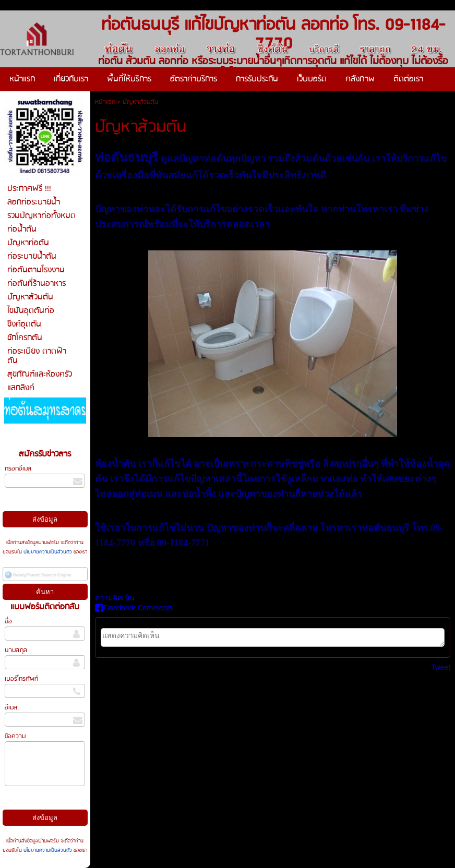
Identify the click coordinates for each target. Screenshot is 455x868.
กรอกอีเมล (18, 469)
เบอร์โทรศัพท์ (21, 679)
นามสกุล (16, 650)
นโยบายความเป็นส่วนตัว (48, 552)
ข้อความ (15, 736)
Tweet (441, 667)
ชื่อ (8, 622)
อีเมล (11, 708)
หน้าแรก (105, 102)
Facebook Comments (134, 608)
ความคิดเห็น (115, 598)
